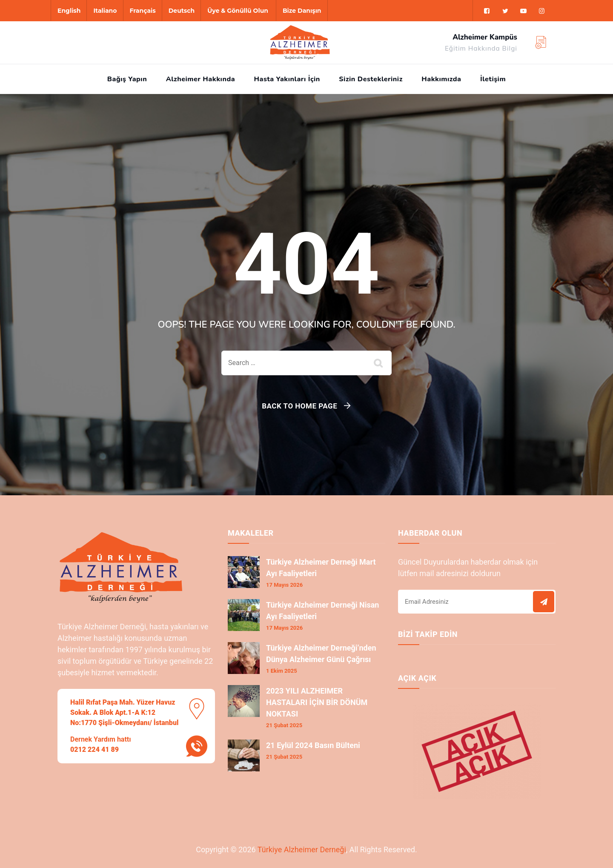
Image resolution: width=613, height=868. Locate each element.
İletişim (493, 79)
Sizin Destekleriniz (371, 79)
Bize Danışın (302, 11)
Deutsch (182, 11)
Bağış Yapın (127, 79)
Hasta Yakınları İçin (287, 79)
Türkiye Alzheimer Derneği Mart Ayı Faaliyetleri (321, 568)
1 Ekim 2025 (282, 671)
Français (143, 11)
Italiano (105, 11)
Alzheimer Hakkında (201, 79)
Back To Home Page (299, 406)
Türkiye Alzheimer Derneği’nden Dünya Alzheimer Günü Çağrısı (321, 654)
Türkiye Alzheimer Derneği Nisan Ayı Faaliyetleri (322, 611)
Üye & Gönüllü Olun (238, 11)
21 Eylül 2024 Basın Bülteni (313, 745)
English (69, 11)
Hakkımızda (441, 79)
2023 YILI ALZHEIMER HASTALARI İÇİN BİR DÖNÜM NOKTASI (317, 702)
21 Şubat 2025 (284, 725)
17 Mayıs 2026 (284, 585)
